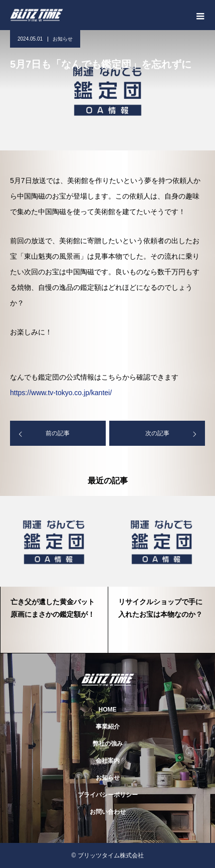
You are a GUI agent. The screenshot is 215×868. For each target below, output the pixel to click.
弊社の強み (108, 744)
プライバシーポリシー (108, 795)
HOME (108, 710)
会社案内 (108, 761)
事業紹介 (108, 727)
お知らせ (63, 39)
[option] (54, 575)
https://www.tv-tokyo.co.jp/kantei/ (61, 393)
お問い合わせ (108, 812)
